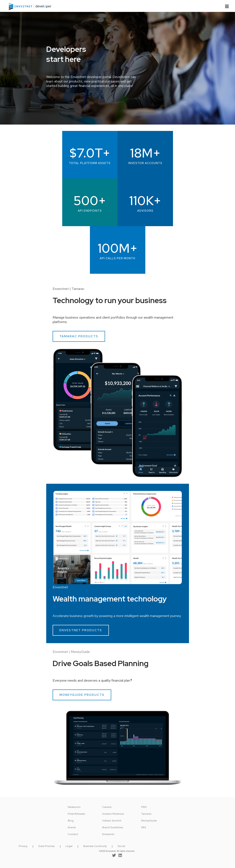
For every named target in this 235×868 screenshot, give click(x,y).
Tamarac (146, 814)
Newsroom (74, 807)
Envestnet (108, 834)
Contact (73, 834)
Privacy (23, 846)
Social (121, 846)
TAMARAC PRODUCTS (79, 336)
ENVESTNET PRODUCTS (81, 630)
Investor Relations (113, 814)
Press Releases (76, 814)
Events (72, 827)
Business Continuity (95, 846)
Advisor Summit (112, 821)
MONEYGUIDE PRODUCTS (82, 695)
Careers (107, 807)
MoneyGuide (149, 821)
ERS (144, 827)
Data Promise (47, 846)
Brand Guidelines (113, 827)
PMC (144, 807)
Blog (71, 821)
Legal (69, 846)
